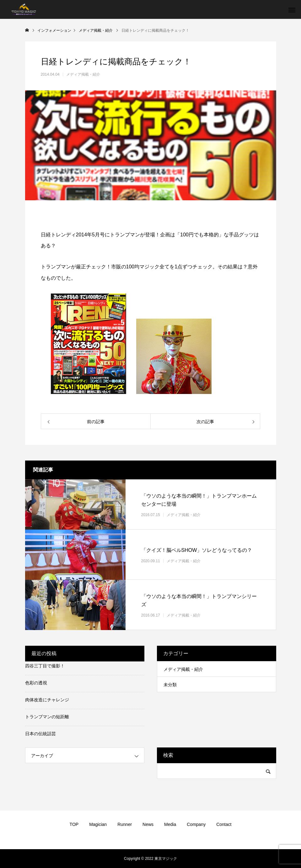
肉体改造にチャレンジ (47, 700)
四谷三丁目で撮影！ (45, 666)
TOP (74, 824)
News (148, 824)
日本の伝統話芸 (40, 734)
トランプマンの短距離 (47, 717)
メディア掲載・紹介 (83, 74)
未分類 (170, 685)
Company (196, 824)
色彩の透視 (36, 683)
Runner (125, 824)
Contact (224, 824)
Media (170, 824)
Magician (98, 824)
